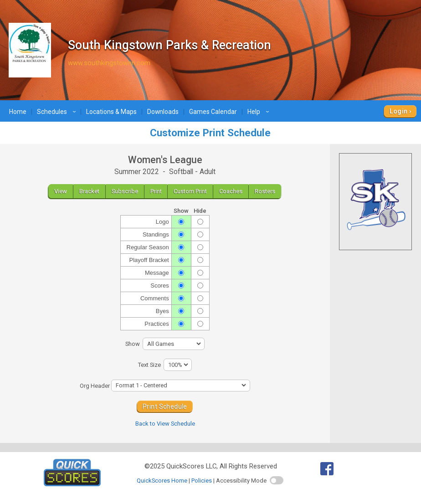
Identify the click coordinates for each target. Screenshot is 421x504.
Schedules (58, 112)
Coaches (231, 191)
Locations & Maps (111, 112)
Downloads (163, 112)
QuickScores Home (162, 481)
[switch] (277, 480)
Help (259, 112)
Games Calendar (213, 112)
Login (398, 111)
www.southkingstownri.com (109, 63)
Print (156, 191)
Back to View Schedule (165, 424)
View (61, 191)
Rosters (265, 191)
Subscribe (125, 191)
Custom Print (190, 191)
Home (18, 112)
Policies (202, 481)
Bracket (89, 191)
